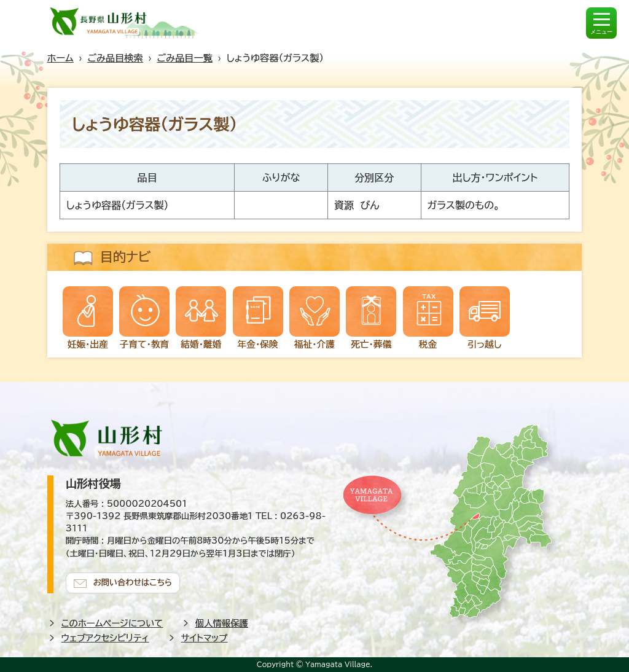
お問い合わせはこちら (133, 582)
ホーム (61, 58)
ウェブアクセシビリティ (105, 637)
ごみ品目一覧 (185, 58)
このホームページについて (112, 623)
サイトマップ (205, 637)
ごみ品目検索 (115, 58)
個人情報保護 (222, 623)
